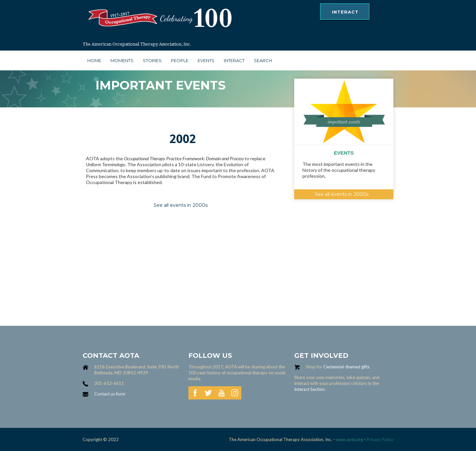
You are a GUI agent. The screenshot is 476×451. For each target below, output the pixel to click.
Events (206, 60)
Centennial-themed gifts (346, 367)
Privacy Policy (380, 439)
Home (94, 60)
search (263, 60)
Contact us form (110, 394)
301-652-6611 (109, 383)
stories (152, 60)
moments (122, 60)
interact (345, 12)
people (180, 60)
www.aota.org (349, 439)
